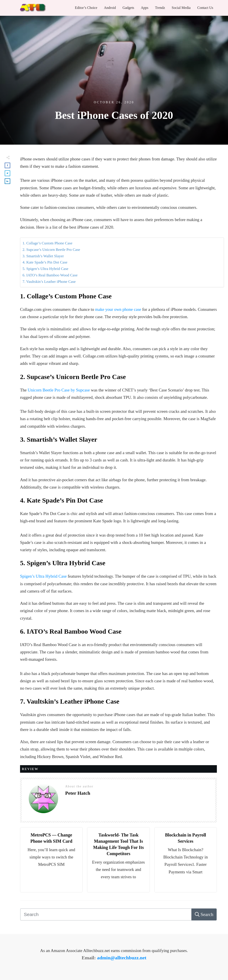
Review (30, 769)
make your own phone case (118, 309)
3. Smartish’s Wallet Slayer (43, 256)
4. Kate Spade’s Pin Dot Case (45, 262)
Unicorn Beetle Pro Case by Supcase (59, 390)
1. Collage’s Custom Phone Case (47, 243)
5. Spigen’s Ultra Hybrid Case (45, 269)
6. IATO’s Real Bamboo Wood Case (50, 275)
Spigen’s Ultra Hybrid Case (43, 576)
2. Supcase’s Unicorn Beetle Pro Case (51, 250)
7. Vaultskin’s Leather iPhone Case (49, 282)
